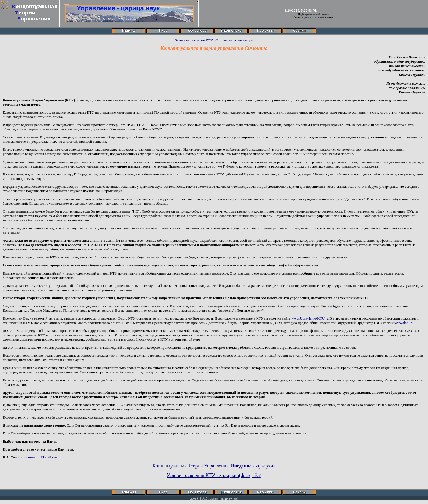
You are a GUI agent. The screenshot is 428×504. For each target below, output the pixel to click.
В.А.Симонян (209, 499)
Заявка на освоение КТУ (194, 40)
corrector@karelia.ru (42, 457)
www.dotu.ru (404, 323)
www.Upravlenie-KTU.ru (310, 318)
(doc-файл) (250, 475)
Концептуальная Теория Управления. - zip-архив (214, 466)
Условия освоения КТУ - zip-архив (203, 475)
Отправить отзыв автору (234, 40)
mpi (235, 499)
